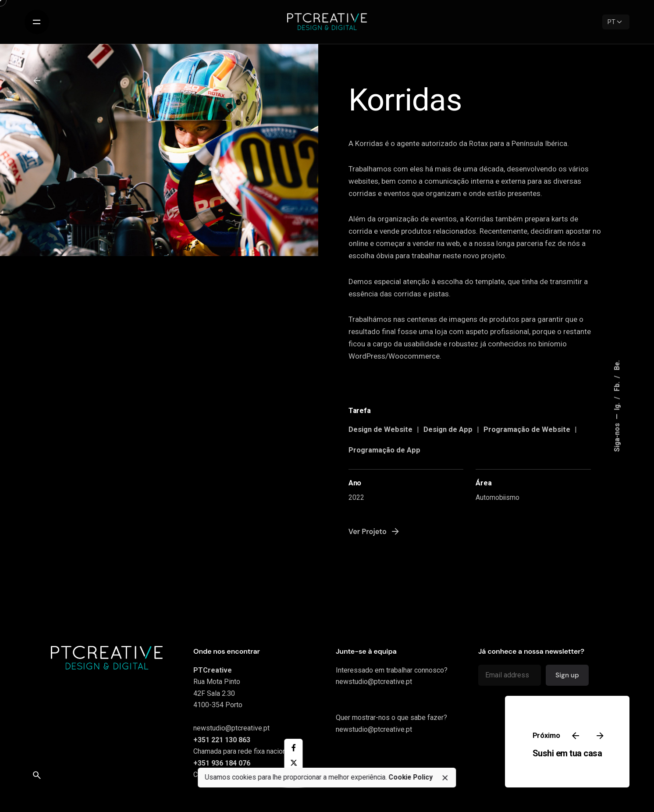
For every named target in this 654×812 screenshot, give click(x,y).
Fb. (618, 386)
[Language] (616, 22)
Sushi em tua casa (567, 753)
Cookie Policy (411, 777)
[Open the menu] (37, 22)
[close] (445, 778)
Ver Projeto (375, 531)
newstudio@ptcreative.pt (231, 728)
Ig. (618, 406)
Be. (618, 365)
